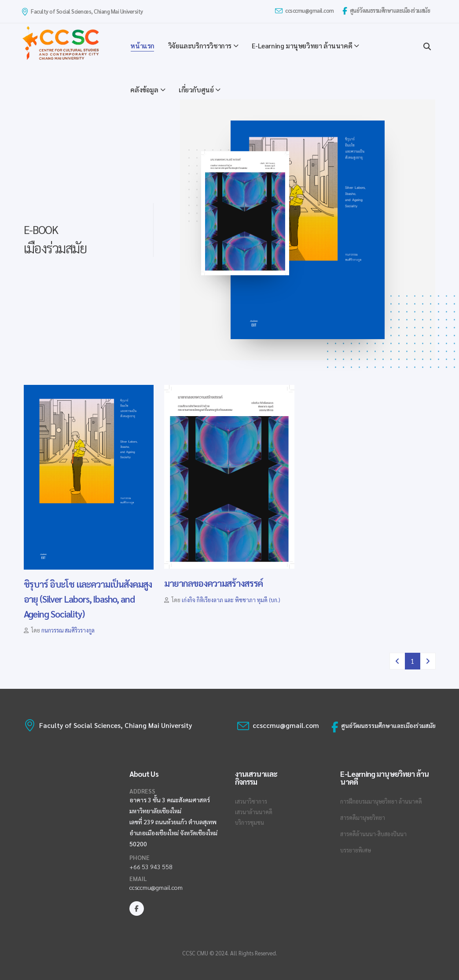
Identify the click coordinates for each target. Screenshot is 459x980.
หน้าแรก (142, 46)
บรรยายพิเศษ (356, 850)
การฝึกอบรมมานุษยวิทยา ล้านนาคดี (381, 801)
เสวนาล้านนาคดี (254, 812)
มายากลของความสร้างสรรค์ (213, 583)
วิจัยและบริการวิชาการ (200, 46)
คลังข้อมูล (144, 90)
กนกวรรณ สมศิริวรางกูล (68, 630)
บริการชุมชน (250, 823)
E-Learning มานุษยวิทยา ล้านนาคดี (302, 46)
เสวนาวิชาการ (251, 801)
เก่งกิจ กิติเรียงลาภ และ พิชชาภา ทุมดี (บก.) (231, 600)
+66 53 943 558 (151, 867)
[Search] (427, 45)
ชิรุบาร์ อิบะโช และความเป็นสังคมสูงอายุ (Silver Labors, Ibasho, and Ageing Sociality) (88, 599)
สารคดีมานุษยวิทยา (363, 818)
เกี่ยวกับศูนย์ (196, 90)
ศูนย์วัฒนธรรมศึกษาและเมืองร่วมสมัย (386, 11)
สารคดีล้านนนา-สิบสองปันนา (373, 834)
